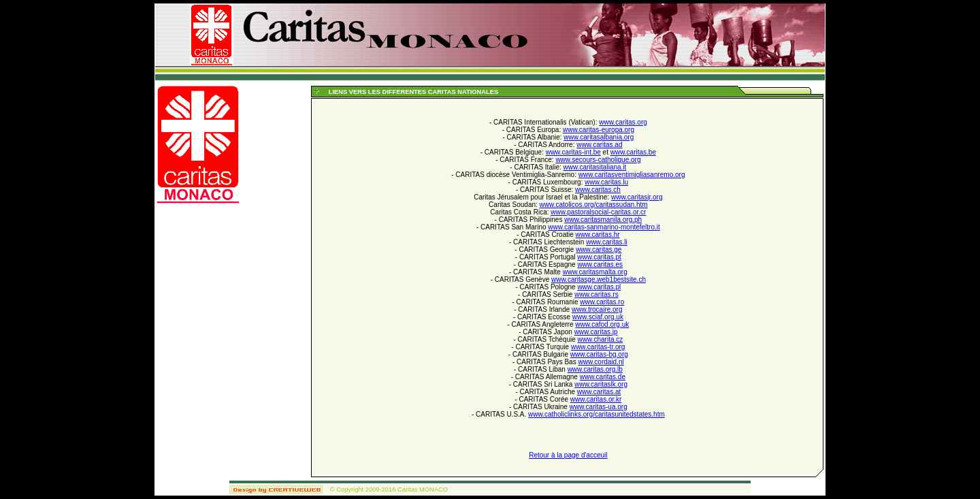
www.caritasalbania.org (599, 137)
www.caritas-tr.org (598, 347)
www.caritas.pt (599, 257)
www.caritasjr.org (637, 197)
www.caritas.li (607, 242)
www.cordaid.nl (601, 362)
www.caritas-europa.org (599, 130)
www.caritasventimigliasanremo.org (632, 175)
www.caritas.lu (606, 182)
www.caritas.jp (596, 332)
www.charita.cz (601, 339)
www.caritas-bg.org (599, 354)
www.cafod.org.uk (602, 324)
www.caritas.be (633, 152)
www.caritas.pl (599, 287)
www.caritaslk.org (601, 384)
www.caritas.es (600, 264)
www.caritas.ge (599, 249)
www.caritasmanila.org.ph (603, 220)
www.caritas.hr (598, 235)
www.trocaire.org (597, 309)
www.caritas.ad (599, 145)
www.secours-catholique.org (598, 160)
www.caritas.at (599, 392)
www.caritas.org (623, 122)
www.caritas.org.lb (595, 369)
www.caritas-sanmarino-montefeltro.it (604, 227)
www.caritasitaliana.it (595, 167)
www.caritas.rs (596, 294)
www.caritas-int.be (573, 152)
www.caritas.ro (602, 302)
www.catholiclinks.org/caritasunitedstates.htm (597, 414)
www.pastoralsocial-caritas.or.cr (598, 212)
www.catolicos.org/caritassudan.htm (594, 205)
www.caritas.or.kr (596, 399)
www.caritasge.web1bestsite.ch (599, 279)
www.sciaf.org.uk (598, 317)
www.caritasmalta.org (595, 272)
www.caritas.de (603, 377)
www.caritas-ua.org (599, 407)
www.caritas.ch (598, 190)
